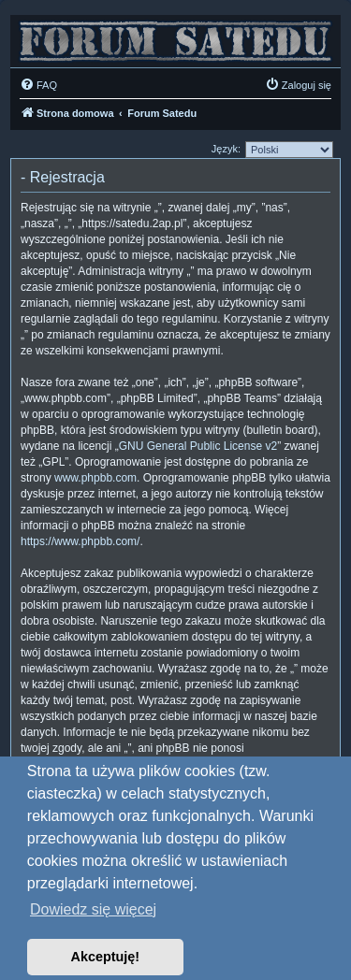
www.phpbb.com (95, 478)
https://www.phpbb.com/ (80, 541)
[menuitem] (38, 85)
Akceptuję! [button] (106, 957)
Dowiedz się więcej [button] (93, 909)
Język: (226, 149)
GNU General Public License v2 (198, 446)
